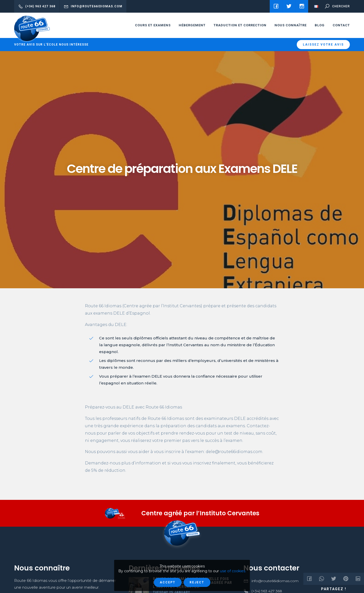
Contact (341, 25)
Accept (168, 582)
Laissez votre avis (323, 45)
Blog (320, 25)
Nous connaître (291, 25)
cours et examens (153, 25)
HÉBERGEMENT (192, 25)
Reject (197, 582)
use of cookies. (233, 571)
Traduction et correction (240, 25)
